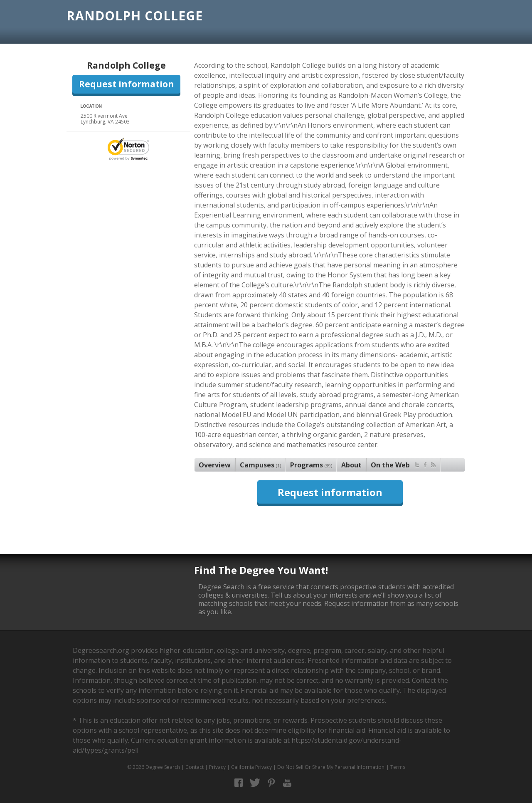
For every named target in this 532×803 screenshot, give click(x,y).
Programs (311, 465)
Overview (215, 465)
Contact (195, 767)
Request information (127, 84)
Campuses (260, 465)
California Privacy (251, 767)
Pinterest (271, 783)
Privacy (217, 767)
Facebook (239, 783)
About (351, 465)
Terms (398, 767)
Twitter (255, 783)
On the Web (403, 464)
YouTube (287, 783)
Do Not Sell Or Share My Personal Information (331, 767)
